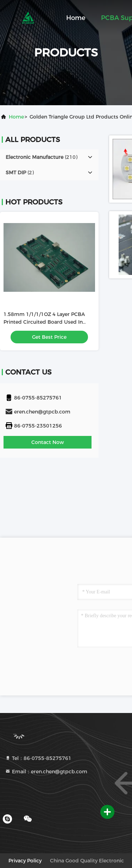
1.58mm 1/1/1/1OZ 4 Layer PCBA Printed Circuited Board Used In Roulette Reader (44, 322)
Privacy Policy (25, 861)
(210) (42, 157)
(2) (20, 173)
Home (76, 18)
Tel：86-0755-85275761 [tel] (38, 758)
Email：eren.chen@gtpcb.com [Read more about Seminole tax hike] (46, 772)
